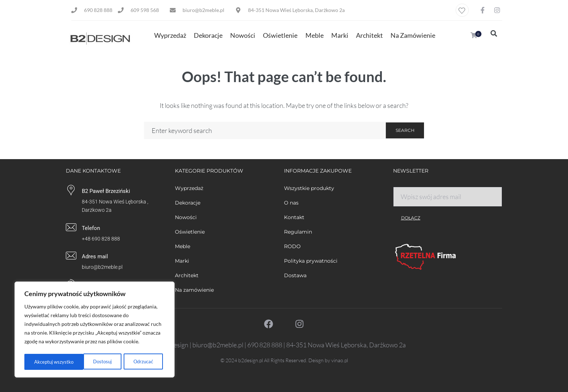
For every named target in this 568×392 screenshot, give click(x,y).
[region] (95, 331)
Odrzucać (84, 362)
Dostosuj (43, 362)
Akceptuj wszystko (135, 362)
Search (405, 130)
